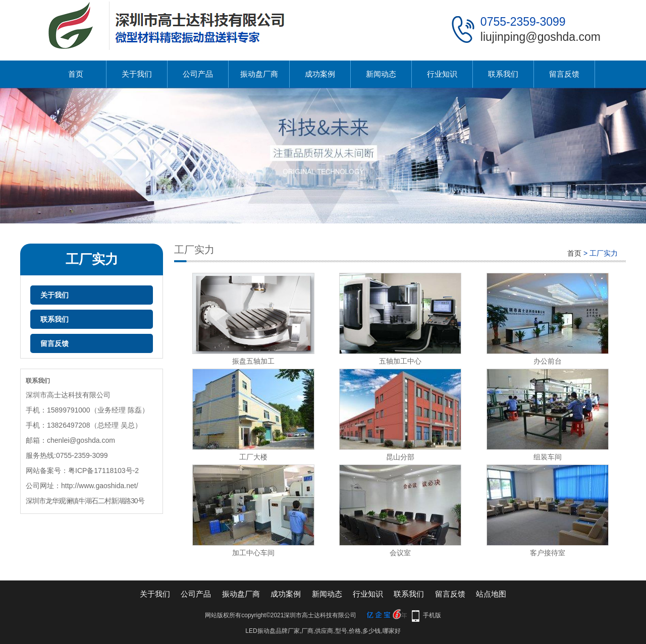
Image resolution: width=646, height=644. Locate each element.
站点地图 (491, 594)
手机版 (432, 615)
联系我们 (503, 74)
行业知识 (442, 74)
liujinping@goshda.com (541, 37)
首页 (76, 74)
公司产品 (198, 74)
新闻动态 (381, 74)
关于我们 (137, 74)
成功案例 (320, 74)
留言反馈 (564, 74)
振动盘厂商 (259, 74)
